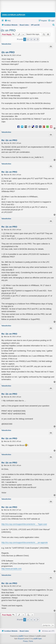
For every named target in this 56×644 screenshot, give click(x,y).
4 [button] (34, 39)
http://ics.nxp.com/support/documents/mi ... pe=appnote (25, 542)
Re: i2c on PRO (9, 140)
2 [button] (28, 39)
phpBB (21, 636)
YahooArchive (6, 44)
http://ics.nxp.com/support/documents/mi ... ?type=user (24, 524)
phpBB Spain (37, 639)
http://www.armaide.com (12, 569)
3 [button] (31, 39)
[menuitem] (8, 21)
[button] (38, 39)
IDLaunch (21, 639)
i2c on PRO (8, 30)
